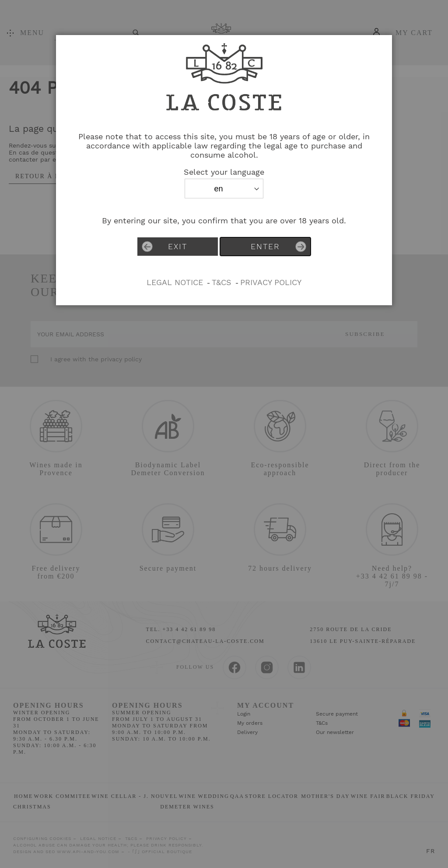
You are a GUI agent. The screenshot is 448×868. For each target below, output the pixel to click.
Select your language (224, 172)
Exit (164, 247)
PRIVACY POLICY (271, 282)
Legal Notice (175, 282)
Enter (278, 247)
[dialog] (224, 434)
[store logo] (224, 120)
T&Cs (222, 282)
